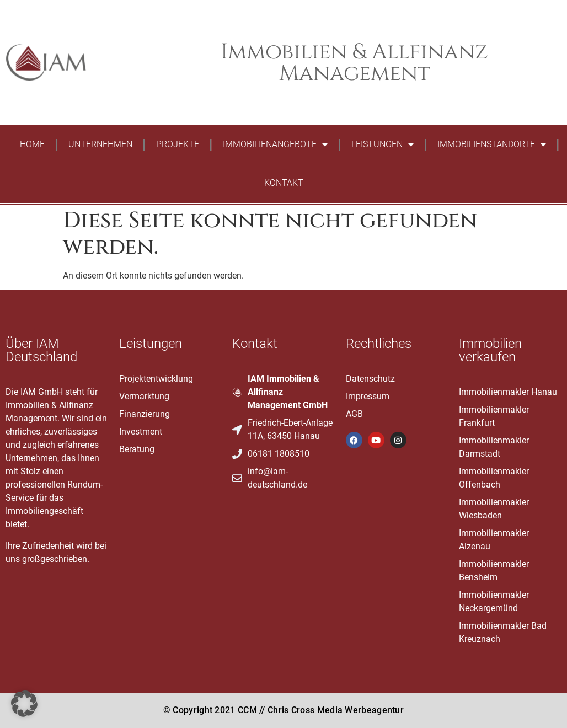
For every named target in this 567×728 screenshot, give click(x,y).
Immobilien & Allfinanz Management (354, 63)
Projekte (178, 144)
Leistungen (383, 144)
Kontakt (284, 183)
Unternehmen (100, 144)
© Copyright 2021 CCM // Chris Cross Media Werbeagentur (283, 710)
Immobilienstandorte (492, 144)
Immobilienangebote (275, 144)
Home (32, 144)
